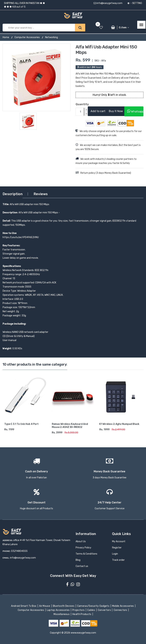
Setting (135, 3)
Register (117, 548)
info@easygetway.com (108, 3)
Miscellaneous (62, 614)
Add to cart (98, 111)
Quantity (79, 104)
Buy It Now (116, 111)
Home (6, 37)
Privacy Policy (83, 548)
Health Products (82, 614)
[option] (36, 77)
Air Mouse (45, 606)
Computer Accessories (27, 37)
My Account (119, 541)
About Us (81, 541)
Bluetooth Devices (64, 606)
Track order (118, 560)
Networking (51, 37)
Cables (92, 610)
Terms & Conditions (86, 554)
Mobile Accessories (123, 606)
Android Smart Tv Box (24, 606)
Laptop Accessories (59, 610)
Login (115, 554)
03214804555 (19, 551)
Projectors (79, 610)
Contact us (82, 566)
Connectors (121, 610)
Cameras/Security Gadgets (94, 606)
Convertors (105, 610)
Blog (78, 560)
